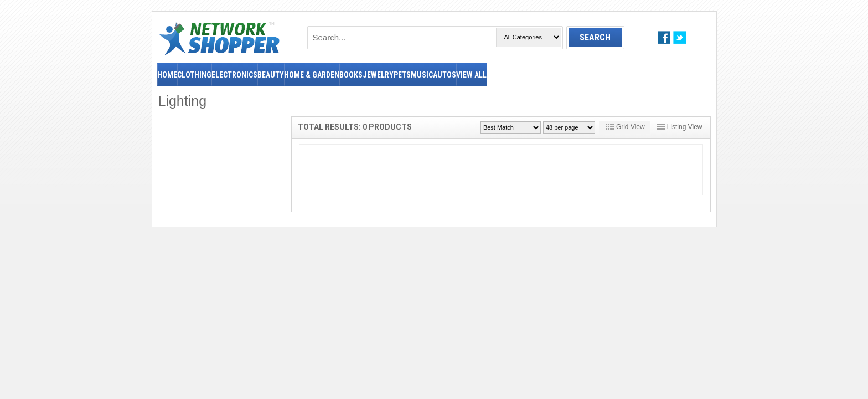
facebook (664, 37)
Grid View (631, 127)
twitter (680, 37)
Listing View (685, 127)
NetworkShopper (219, 39)
